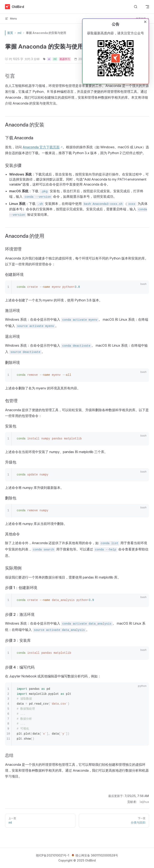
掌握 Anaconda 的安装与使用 (46, 33)
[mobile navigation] (147, 7)
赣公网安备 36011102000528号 (95, 855)
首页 (10, 33)
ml (19, 33)
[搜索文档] (136, 7)
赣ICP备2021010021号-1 (53, 855)
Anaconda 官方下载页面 (41, 147)
